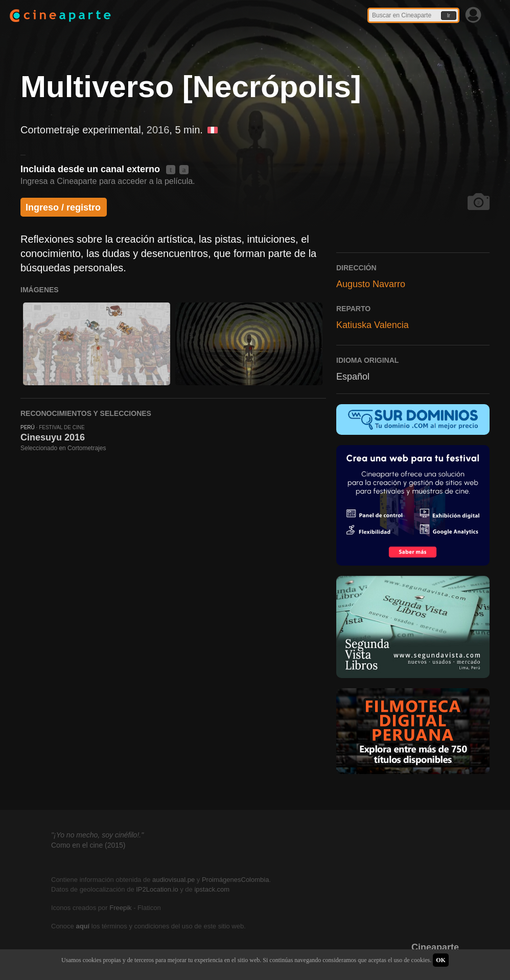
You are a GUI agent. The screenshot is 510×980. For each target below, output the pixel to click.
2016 (158, 130)
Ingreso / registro (63, 207)
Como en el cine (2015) (88, 845)
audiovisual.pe (173, 880)
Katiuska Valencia (373, 325)
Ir (449, 16)
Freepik (120, 908)
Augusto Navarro (371, 284)
